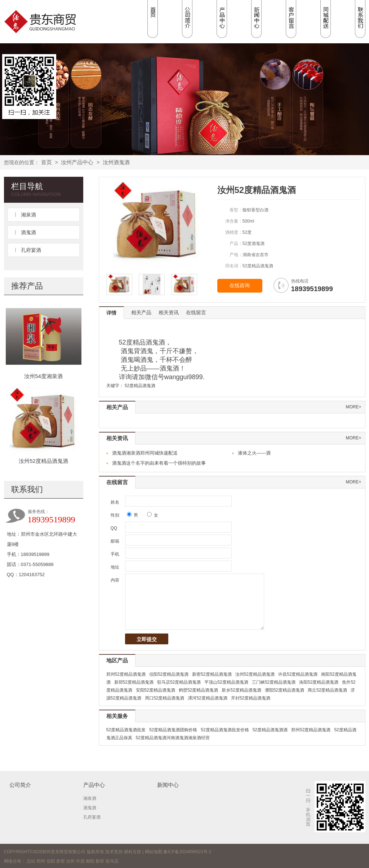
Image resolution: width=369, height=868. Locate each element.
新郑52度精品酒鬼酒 (134, 682)
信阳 (51, 861)
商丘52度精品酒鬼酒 (327, 690)
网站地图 (154, 852)
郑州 (41, 861)
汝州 (70, 861)
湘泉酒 (28, 215)
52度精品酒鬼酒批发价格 (225, 730)
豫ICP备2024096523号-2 (187, 852)
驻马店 (112, 861)
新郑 (100, 861)
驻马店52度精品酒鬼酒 (179, 682)
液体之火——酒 (254, 453)
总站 (31, 861)
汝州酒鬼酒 (116, 162)
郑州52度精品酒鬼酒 (126, 674)
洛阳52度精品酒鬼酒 (319, 682)
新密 (61, 861)
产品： (236, 244)
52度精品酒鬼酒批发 (126, 730)
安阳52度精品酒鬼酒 (155, 690)
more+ (353, 407)
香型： (236, 210)
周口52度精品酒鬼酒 (165, 698)
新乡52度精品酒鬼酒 (241, 690)
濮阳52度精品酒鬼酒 (284, 690)
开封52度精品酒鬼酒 (251, 698)
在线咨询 (240, 286)
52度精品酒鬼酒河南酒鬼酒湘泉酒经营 (173, 738)
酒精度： (234, 232)
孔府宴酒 (31, 250)
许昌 (80, 861)
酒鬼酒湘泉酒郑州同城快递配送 (145, 453)
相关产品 (141, 312)
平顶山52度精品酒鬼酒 (226, 682)
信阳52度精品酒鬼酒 (169, 674)
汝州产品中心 (77, 162)
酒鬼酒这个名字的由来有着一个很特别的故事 (159, 463)
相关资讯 (169, 312)
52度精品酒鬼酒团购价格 (173, 730)
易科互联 (133, 852)
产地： (236, 255)
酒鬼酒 (28, 232)
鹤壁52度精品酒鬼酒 (198, 690)
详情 (111, 313)
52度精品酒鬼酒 (140, 386)
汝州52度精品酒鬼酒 (43, 461)
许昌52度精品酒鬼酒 (298, 674)
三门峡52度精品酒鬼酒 (274, 682)
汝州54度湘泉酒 (43, 376)
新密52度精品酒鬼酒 (212, 674)
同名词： (234, 266)
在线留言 (196, 312)
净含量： (234, 221)
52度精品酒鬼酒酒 (270, 730)
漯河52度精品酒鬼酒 (207, 698)
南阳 (90, 861)
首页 (46, 162)
